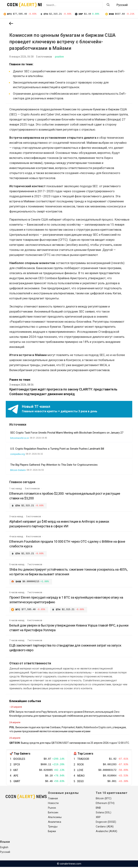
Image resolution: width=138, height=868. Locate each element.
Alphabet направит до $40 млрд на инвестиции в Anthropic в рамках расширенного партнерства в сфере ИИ (59, 524)
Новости (53, 804)
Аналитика (55, 823)
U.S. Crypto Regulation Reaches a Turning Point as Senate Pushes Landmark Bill (57, 449)
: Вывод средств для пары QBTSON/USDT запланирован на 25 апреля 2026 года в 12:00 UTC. (69, 744)
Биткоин (53, 814)
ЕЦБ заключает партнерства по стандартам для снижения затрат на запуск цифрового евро (65, 649)
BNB (98, 809)
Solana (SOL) (103, 814)
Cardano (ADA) (105, 828)
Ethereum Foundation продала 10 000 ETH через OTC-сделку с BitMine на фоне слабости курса (67, 544)
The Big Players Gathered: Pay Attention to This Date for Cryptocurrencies (54, 465)
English (4, 848)
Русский (5, 853)
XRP (98, 818)
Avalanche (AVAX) (106, 832)
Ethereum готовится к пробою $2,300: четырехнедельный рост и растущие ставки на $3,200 (65, 496)
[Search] (108, 5)
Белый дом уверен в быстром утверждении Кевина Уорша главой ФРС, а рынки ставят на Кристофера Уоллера (69, 629)
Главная (53, 799)
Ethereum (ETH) (105, 804)
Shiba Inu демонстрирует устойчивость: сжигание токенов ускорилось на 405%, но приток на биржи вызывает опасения (68, 573)
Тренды (53, 828)
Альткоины (55, 818)
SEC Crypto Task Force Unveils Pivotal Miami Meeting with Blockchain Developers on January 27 (67, 433)
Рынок (52, 809)
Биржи (52, 832)
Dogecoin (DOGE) (106, 823)
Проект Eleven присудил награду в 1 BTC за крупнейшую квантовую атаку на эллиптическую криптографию (66, 601)
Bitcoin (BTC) (104, 799)
